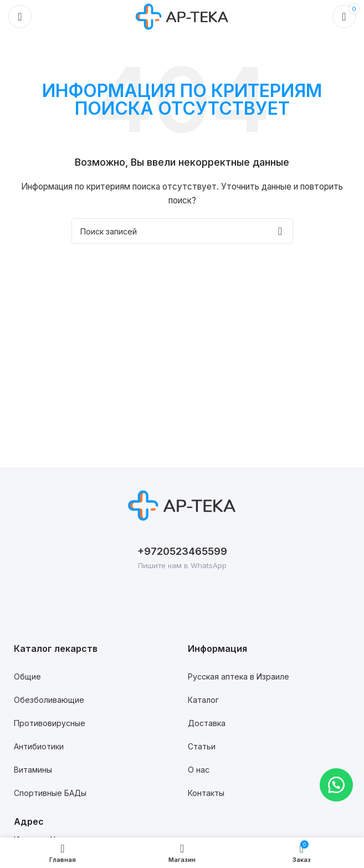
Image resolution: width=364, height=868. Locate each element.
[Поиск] (182, 231)
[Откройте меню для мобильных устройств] (20, 17)
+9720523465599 (182, 551)
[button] (336, 785)
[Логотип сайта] (182, 16)
